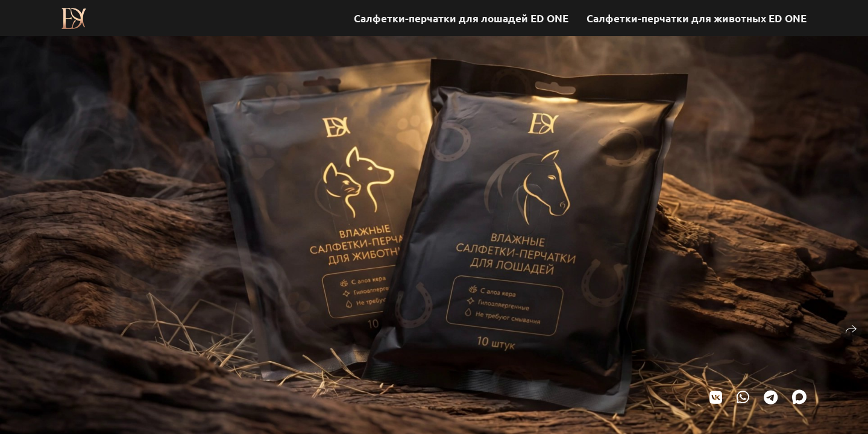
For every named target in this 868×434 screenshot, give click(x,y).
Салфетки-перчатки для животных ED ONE (697, 18)
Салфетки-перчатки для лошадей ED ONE (461, 18)
